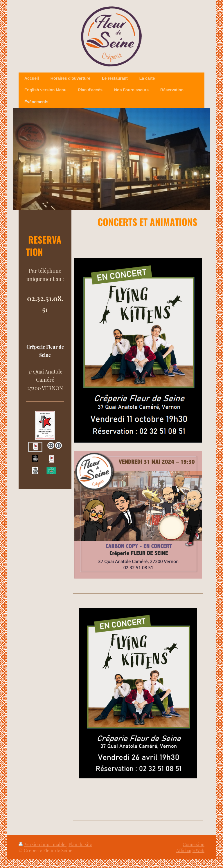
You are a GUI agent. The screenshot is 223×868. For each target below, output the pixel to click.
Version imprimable (43, 844)
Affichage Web (190, 850)
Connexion (194, 844)
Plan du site (80, 844)
